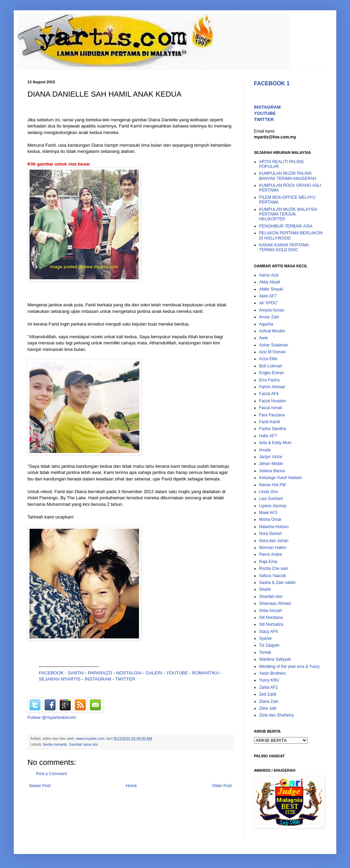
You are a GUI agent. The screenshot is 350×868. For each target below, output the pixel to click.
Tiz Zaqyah (269, 645)
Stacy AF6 (269, 632)
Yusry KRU (269, 680)
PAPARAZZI (100, 673)
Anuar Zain (269, 317)
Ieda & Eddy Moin (275, 443)
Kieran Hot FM (272, 485)
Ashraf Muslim (272, 331)
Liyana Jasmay (273, 506)
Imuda (265, 450)
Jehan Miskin (271, 464)
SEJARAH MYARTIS (60, 679)
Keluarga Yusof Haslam (281, 478)
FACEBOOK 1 (272, 83)
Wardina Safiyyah (275, 659)
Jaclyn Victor (271, 457)
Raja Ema (268, 562)
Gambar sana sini (83, 744)
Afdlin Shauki (271, 289)
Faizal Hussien (273, 401)
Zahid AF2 (269, 687)
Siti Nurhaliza (271, 624)
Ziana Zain (269, 701)
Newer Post (40, 786)
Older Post (222, 786)
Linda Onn (269, 492)
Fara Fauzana (272, 415)
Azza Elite (268, 359)
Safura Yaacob (272, 576)
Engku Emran (272, 373)
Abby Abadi (270, 282)
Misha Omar (270, 519)
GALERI (154, 673)
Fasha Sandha (272, 429)
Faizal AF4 (269, 394)
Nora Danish (271, 534)
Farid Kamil (270, 422)
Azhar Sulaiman (274, 345)
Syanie (265, 638)
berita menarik (55, 744)
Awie (264, 338)
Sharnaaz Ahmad (275, 603)
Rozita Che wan (274, 569)
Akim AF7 (268, 296)
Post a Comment (51, 774)
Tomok (265, 652)
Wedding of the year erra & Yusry (289, 667)
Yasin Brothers (272, 673)
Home (131, 786)
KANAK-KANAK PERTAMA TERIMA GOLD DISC (284, 247)
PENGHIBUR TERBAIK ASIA (286, 226)
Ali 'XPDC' (269, 303)
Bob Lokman (271, 366)
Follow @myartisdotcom (52, 717)
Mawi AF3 (268, 513)
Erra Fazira (269, 380)
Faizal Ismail (271, 408)
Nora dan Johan (274, 541)
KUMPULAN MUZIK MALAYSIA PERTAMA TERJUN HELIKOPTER (288, 214)
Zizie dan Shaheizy (276, 715)
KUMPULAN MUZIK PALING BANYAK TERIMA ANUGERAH (288, 176)
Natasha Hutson (274, 527)
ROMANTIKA (206, 673)
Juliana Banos (272, 471)
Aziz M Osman (272, 352)
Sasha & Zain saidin (277, 583)
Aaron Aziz (269, 275)
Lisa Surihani (271, 499)
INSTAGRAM (98, 679)
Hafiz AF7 (268, 436)
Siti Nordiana (271, 618)
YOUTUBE (177, 673)
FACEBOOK (51, 673)
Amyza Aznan (272, 310)
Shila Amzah (271, 611)
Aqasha (266, 324)
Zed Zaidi (268, 694)
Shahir (265, 589)
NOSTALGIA (129, 673)
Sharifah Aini (271, 597)
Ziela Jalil (268, 708)
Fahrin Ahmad (272, 387)
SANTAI (76, 673)
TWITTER (125, 679)
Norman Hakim (273, 548)
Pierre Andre (271, 554)
